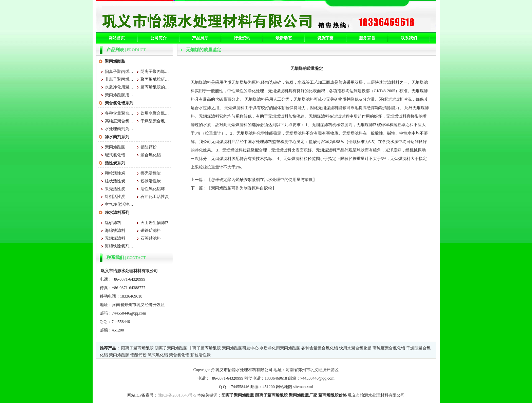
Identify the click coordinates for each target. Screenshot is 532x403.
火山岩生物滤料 (155, 223)
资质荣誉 (325, 38)
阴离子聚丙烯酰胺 (155, 72)
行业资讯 (242, 38)
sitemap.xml (303, 387)
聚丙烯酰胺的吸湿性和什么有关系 (155, 87)
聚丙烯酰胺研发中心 (155, 79)
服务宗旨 (367, 38)
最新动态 (284, 38)
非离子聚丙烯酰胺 (119, 79)
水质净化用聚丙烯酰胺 (119, 87)
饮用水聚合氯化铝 (155, 113)
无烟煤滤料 (115, 238)
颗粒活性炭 (115, 173)
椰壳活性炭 (151, 173)
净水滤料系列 (117, 213)
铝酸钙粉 (149, 147)
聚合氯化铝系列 (119, 103)
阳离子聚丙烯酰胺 (119, 72)
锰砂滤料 (113, 223)
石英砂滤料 (151, 238)
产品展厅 (200, 38)
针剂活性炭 (115, 197)
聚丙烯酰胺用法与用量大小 (119, 95)
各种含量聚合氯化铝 (119, 113)
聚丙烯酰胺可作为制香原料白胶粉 (242, 188)
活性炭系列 (115, 163)
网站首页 (117, 38)
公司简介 (158, 38)
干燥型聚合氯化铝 (155, 121)
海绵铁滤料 (115, 230)
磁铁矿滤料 (151, 230)
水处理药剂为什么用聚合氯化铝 (119, 129)
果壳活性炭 (115, 189)
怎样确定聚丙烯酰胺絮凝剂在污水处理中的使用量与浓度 (262, 180)
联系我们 (409, 38)
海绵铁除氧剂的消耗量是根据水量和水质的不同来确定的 (119, 246)
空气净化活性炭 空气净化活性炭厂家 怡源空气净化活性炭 (119, 204)
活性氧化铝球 (153, 189)
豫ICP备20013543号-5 (177, 395)
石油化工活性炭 (155, 197)
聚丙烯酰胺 (115, 61)
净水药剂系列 (117, 137)
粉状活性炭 (151, 181)
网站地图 (284, 387)
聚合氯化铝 (151, 155)
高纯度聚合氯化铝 (119, 121)
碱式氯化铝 (115, 155)
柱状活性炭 (115, 181)
